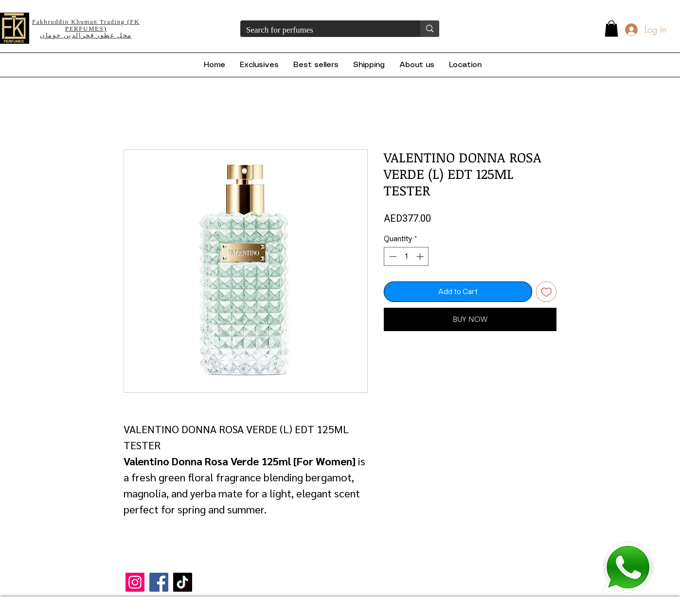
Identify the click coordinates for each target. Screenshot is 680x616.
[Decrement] (392, 256)
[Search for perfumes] (323, 30)
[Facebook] (159, 582)
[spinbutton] (406, 256)
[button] (611, 28)
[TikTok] (183, 582)
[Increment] (421, 256)
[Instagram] (135, 582)
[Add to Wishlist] (546, 292)
